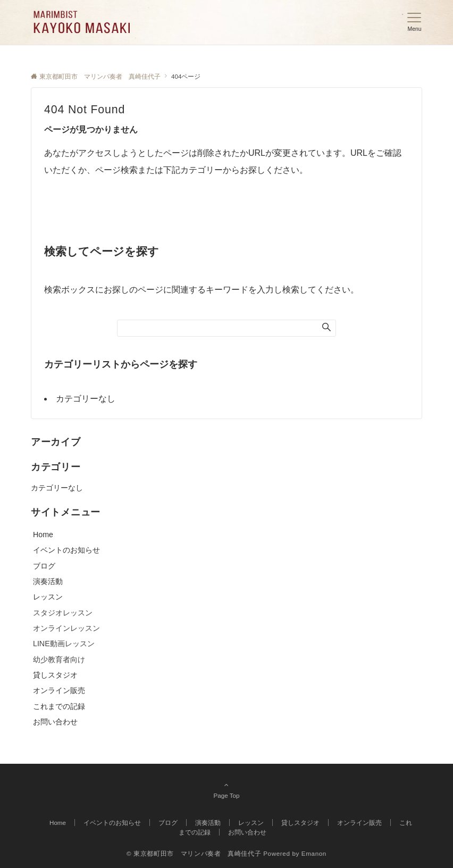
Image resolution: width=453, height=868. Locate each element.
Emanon (314, 853)
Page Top (226, 790)
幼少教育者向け (59, 660)
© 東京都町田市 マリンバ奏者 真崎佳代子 (194, 853)
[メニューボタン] (414, 22)
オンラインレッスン (66, 628)
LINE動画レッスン (64, 644)
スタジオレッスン (63, 613)
